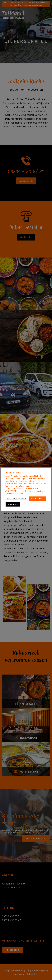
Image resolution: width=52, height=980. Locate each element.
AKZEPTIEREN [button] (38, 499)
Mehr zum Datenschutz (16, 499)
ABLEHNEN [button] (13, 504)
